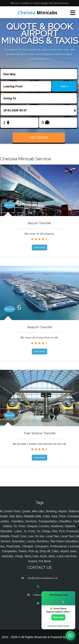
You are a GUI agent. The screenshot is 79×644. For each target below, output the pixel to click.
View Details (40, 247)
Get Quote (39, 137)
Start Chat (58, 617)
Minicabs (37, 13)
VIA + (64, 86)
